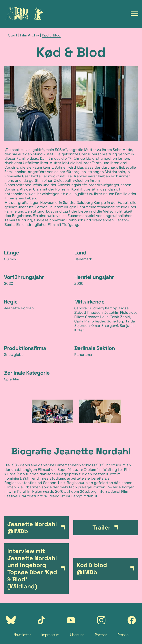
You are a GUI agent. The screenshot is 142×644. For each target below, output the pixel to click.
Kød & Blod (51, 35)
